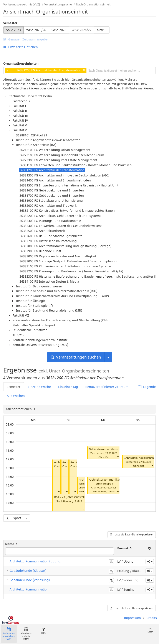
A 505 (113, 487)
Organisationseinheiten (21, 63)
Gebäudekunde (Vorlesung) (30, 580)
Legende (147, 387)
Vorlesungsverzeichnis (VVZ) (22, 4)
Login (150, 630)
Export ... (17, 518)
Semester (10, 23)
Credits (152, 618)
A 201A (79, 501)
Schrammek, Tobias (104, 491)
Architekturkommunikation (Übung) (113, 480)
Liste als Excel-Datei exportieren (132, 534)
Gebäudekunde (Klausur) (105, 449)
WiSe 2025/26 (36, 30)
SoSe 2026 (59, 30)
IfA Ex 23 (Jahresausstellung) (72, 497)
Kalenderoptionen (19, 409)
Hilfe (43, 631)
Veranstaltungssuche (58, 4)
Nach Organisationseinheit (93, 4)
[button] (59, 491)
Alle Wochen (16, 396)
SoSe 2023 (13, 30)
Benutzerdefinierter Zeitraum (107, 387)
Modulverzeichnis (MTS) (26, 634)
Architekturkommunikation (29, 589)
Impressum (132, 618)
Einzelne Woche (39, 387)
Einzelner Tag (68, 387)
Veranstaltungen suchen (76, 357)
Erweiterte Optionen (21, 47)
